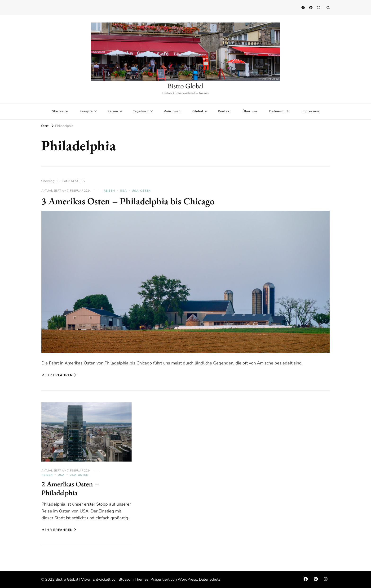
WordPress (187, 579)
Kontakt (224, 111)
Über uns (250, 111)
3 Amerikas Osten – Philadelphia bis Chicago (128, 201)
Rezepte (86, 111)
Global (198, 111)
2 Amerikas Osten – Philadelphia (70, 488)
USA (123, 191)
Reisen (113, 111)
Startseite (60, 111)
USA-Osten (141, 191)
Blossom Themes (134, 579)
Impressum (310, 111)
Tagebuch (141, 111)
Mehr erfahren (59, 375)
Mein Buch (172, 111)
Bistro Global (185, 86)
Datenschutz (280, 111)
